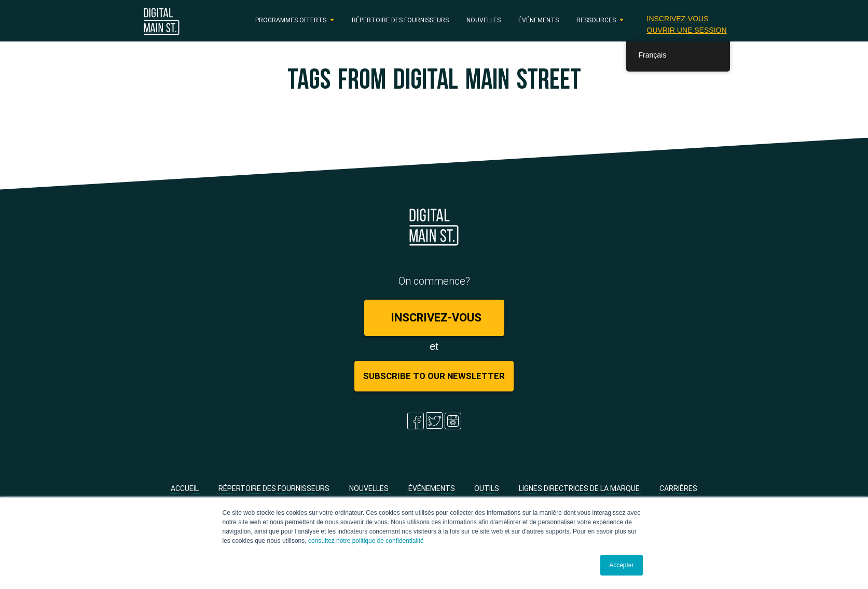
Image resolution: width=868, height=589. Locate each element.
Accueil (185, 488)
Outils (487, 488)
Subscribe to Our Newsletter (434, 376)
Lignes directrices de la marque (579, 488)
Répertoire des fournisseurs (400, 20)
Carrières (678, 488)
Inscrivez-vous (678, 19)
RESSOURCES (596, 20)
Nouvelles (484, 20)
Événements (539, 20)
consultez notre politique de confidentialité (366, 541)
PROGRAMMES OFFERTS (291, 20)
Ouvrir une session (687, 30)
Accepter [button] (621, 565)
